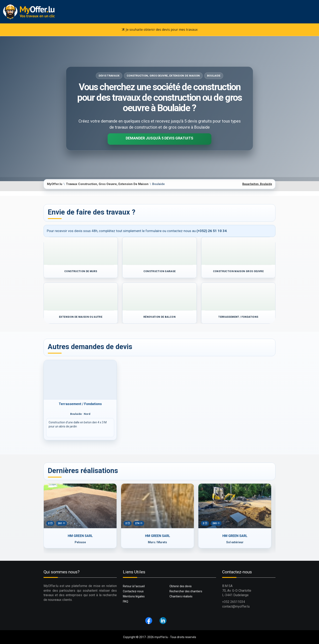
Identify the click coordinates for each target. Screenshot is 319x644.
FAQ (126, 601)
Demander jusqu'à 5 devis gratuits (159, 138)
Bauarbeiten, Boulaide (257, 184)
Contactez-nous (133, 591)
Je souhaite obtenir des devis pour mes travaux (160, 30)
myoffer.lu (161, 637)
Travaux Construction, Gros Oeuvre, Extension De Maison (107, 184)
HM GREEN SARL (78, 536)
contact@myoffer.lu (236, 606)
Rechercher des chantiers (186, 591)
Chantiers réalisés (181, 596)
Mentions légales (134, 596)
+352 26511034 (234, 602)
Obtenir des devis (181, 586)
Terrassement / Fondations (80, 404)
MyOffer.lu (55, 184)
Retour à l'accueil (134, 586)
